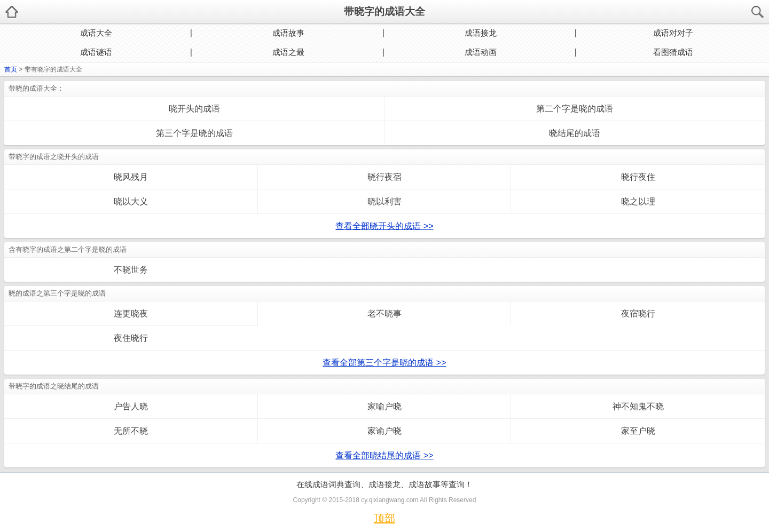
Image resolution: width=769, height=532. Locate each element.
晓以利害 (384, 201)
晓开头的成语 (194, 109)
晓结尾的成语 (575, 133)
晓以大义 (131, 201)
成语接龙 (481, 33)
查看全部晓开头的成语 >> (384, 226)
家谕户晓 (384, 431)
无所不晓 (131, 431)
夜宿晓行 (638, 313)
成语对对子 (673, 33)
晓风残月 (131, 177)
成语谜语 (96, 52)
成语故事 (288, 33)
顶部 (384, 518)
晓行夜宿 (384, 177)
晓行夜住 (638, 177)
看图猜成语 (673, 52)
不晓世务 (131, 270)
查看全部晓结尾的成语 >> (384, 455)
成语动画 (481, 52)
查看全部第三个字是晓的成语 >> (384, 363)
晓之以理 (638, 201)
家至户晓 (638, 431)
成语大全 (96, 33)
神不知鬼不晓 (638, 406)
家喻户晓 (384, 406)
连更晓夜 (131, 313)
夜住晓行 (131, 338)
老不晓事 (384, 313)
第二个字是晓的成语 (575, 109)
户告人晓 (131, 406)
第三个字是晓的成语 (194, 133)
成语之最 (288, 52)
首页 (11, 69)
